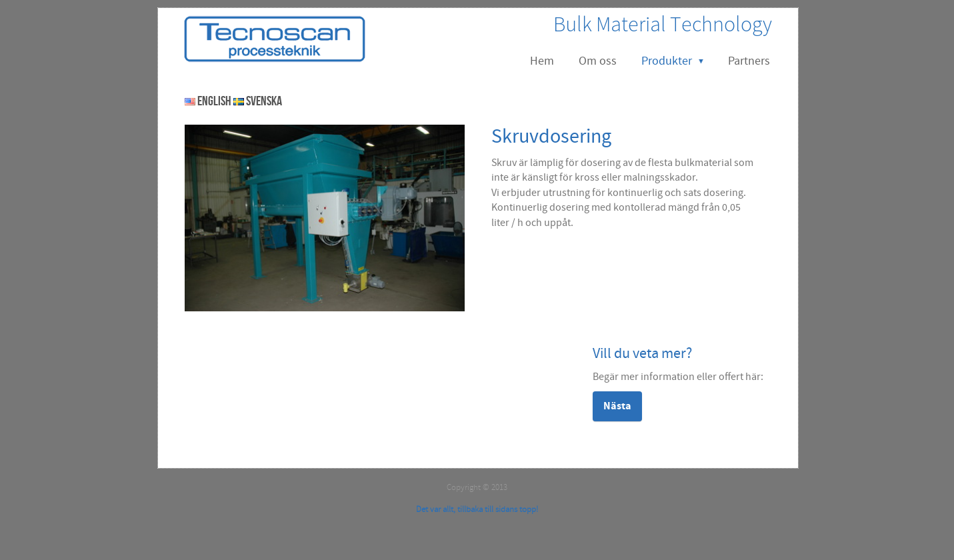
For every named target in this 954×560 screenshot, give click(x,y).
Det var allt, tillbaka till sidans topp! (477, 509)
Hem (542, 61)
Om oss (598, 61)
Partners (749, 61)
